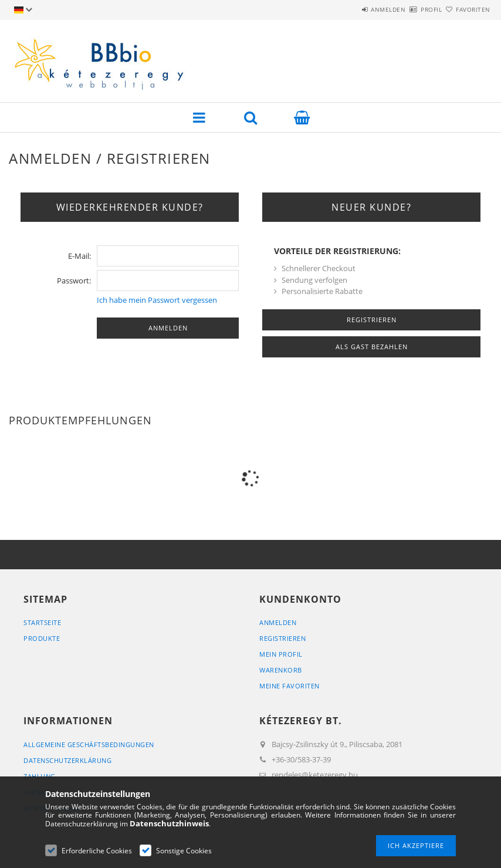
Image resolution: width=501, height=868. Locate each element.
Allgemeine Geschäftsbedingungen (89, 744)
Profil (411, 9)
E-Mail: (79, 256)
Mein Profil (281, 654)
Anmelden (353, 9)
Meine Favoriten (290, 686)
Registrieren (282, 638)
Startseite (42, 622)
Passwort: (74, 281)
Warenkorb (281, 670)
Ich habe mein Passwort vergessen (157, 300)
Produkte (42, 638)
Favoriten (466, 9)
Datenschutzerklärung (67, 760)
